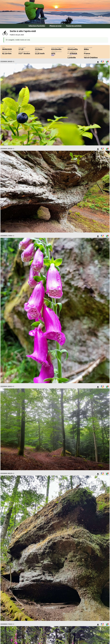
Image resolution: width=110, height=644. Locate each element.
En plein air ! (55, 12)
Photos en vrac (55, 26)
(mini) (53, 55)
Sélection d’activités (37, 26)
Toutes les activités (74, 26)
